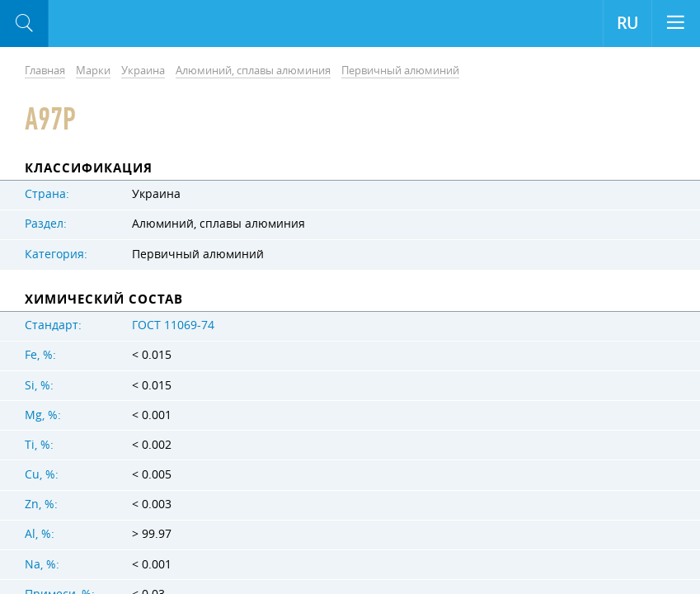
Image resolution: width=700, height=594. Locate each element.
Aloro (117, 24)
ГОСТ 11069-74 (173, 325)
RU (627, 23)
